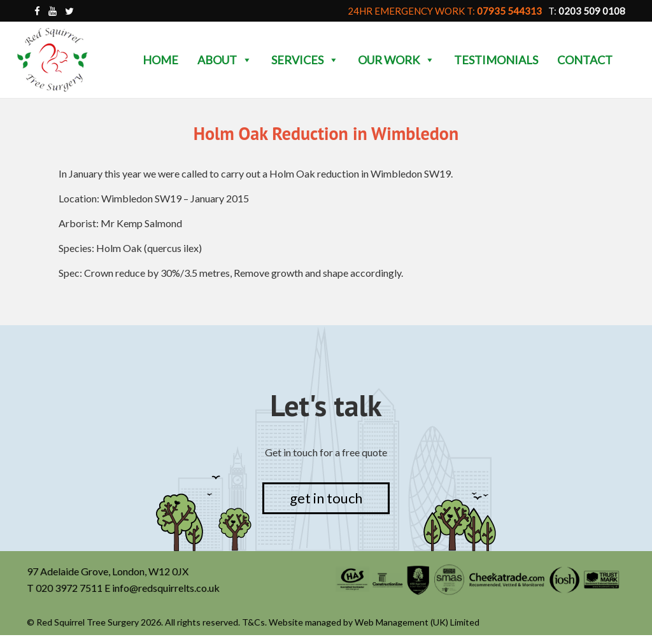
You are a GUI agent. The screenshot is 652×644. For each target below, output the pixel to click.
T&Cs (254, 623)
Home (160, 60)
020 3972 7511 (70, 588)
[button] (246, 60)
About (225, 60)
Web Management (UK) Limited (417, 623)
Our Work (396, 60)
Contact (585, 60)
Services (305, 60)
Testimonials (496, 60)
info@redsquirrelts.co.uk (166, 588)
